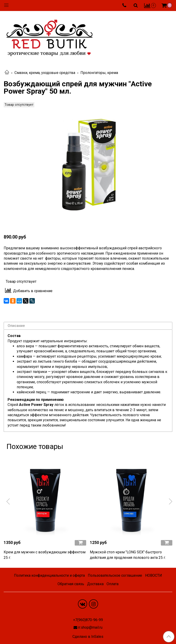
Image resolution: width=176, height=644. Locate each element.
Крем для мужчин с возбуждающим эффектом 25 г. (45, 555)
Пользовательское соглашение (115, 575)
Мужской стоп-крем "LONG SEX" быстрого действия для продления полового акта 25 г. (128, 555)
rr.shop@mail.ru (90, 627)
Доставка (95, 584)
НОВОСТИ (154, 575)
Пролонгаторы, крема (99, 73)
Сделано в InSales (88, 637)
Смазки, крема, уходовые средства (45, 73)
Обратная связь (71, 584)
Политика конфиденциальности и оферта (49, 575)
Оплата (113, 584)
